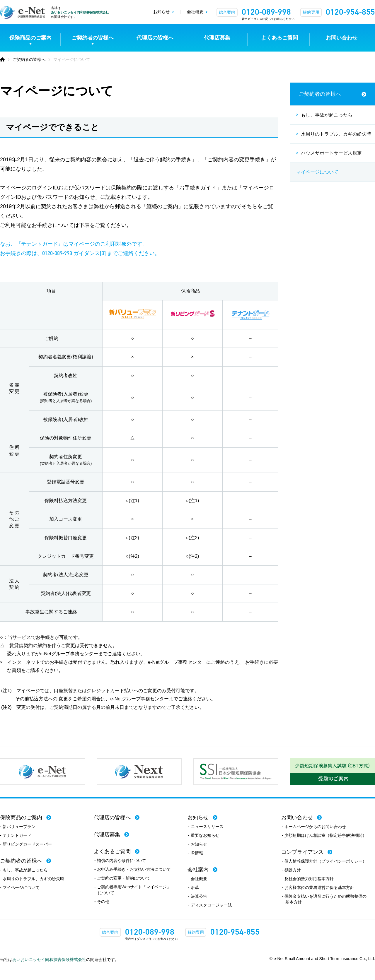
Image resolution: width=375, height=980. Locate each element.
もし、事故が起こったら (327, 115)
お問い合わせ (342, 38)
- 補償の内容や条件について (120, 861)
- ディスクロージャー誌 (210, 905)
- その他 (102, 902)
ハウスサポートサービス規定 (331, 153)
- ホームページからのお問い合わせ (314, 827)
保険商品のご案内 (30, 38)
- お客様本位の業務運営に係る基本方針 (318, 887)
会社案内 (198, 870)
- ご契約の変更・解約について (122, 878)
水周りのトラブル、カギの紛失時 (336, 134)
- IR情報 (196, 853)
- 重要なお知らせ (204, 835)
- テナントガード (16, 835)
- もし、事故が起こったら (24, 870)
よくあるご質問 (279, 38)
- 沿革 (194, 887)
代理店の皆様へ (155, 38)
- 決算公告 (198, 896)
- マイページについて (20, 887)
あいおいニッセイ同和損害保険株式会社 (80, 12)
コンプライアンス (302, 852)
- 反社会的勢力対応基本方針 (308, 879)
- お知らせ (198, 844)
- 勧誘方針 (291, 870)
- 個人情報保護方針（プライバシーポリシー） (324, 861)
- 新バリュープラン (18, 827)
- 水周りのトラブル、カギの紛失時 (32, 879)
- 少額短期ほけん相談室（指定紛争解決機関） (324, 835)
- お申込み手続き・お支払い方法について (133, 869)
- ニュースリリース (206, 827)
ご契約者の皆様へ (93, 38)
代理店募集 (217, 38)
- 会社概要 (198, 879)
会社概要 (195, 12)
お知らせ (161, 12)
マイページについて (317, 172)
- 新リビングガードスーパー (26, 844)
